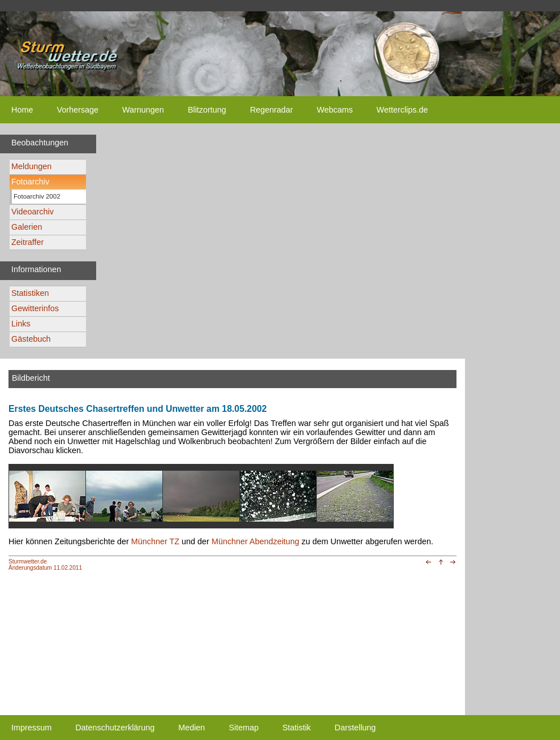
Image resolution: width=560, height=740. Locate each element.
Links (21, 324)
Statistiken (30, 293)
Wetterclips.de (402, 110)
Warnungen (143, 110)
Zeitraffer (27, 242)
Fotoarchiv (30, 182)
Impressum (31, 728)
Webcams (335, 110)
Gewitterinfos (35, 308)
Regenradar (272, 110)
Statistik (296, 728)
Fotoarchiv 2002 (37, 196)
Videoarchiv (33, 212)
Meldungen (31, 166)
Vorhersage (77, 110)
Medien (191, 728)
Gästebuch (31, 339)
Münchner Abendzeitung (255, 541)
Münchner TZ (155, 541)
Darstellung (356, 728)
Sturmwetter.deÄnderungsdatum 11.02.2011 (45, 565)
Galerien (27, 227)
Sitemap (244, 728)
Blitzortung (207, 110)
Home (22, 110)
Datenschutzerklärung (115, 728)
